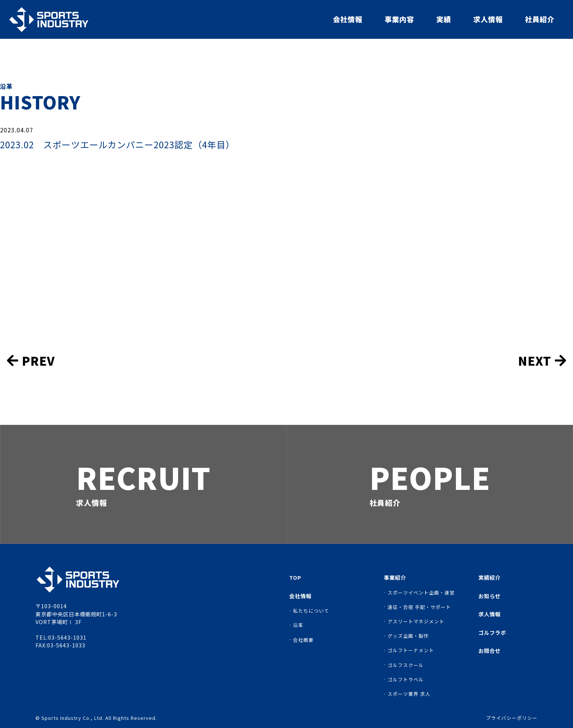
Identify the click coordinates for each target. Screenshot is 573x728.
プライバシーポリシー (512, 718)
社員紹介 (540, 19)
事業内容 (399, 19)
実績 (444, 19)
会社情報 (348, 19)
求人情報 (488, 19)
